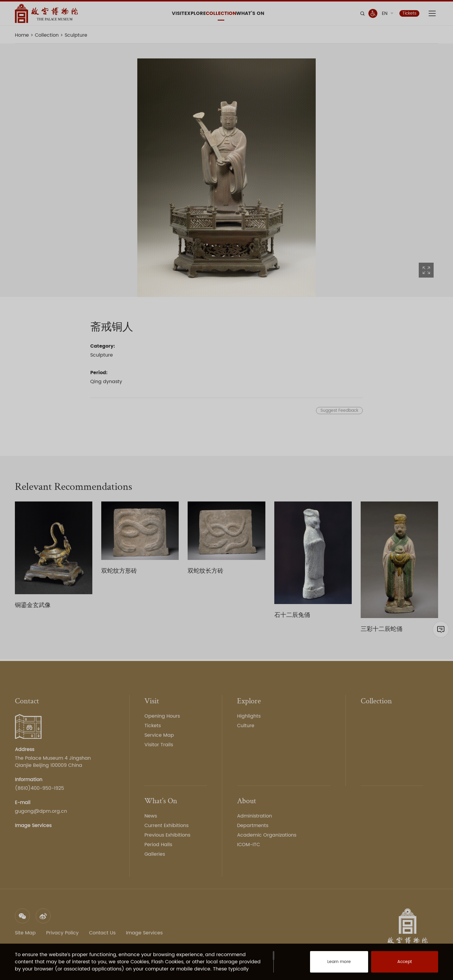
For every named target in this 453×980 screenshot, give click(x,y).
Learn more (333, 965)
